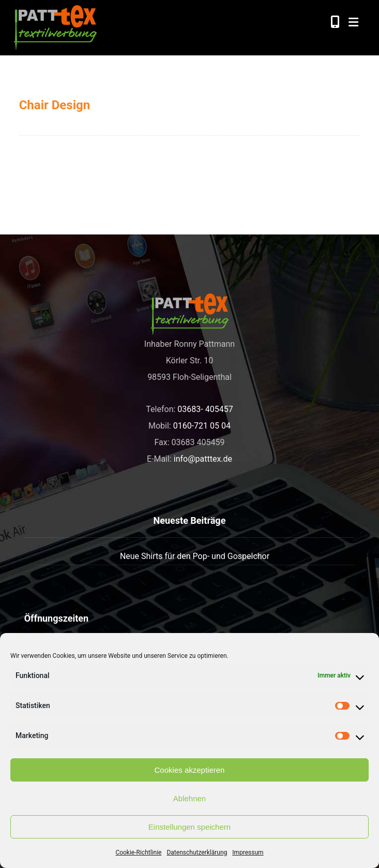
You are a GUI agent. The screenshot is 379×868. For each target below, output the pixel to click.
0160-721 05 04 (202, 426)
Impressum (248, 852)
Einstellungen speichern (189, 827)
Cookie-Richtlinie (138, 852)
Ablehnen (189, 798)
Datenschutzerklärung (197, 852)
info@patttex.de (203, 459)
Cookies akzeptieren (190, 770)
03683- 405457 (205, 409)
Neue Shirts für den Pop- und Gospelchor (195, 556)
